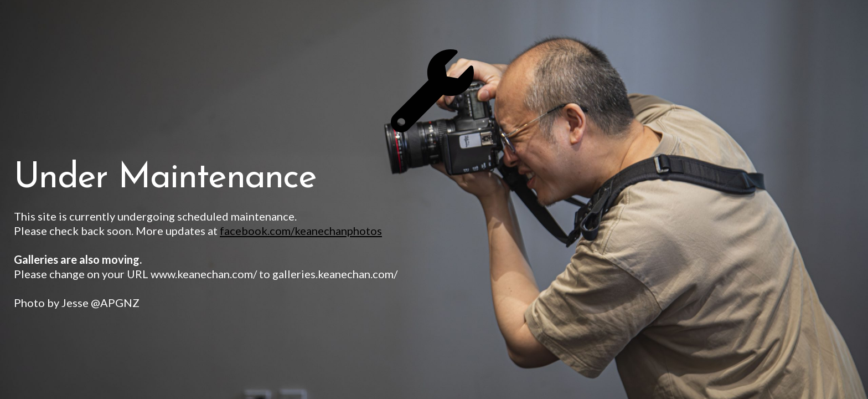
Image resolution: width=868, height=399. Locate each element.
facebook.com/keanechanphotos (301, 231)
